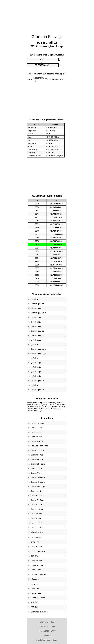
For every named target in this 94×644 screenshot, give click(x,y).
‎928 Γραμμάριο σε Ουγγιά (38, 446)
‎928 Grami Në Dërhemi (37, 574)
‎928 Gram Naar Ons (36, 491)
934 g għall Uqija (34, 372)
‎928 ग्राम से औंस (33, 542)
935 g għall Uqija (34, 376)
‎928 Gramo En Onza (36, 450)
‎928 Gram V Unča (35, 570)
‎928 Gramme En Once (36, 464)
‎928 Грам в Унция (35, 428)
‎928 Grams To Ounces (36, 423)
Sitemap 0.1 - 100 (47, 622)
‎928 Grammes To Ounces (38, 612)
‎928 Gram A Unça (35, 537)
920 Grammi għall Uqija (37, 308)
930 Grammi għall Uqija (37, 354)
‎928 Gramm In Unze (36, 441)
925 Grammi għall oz (36, 331)
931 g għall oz (33, 358)
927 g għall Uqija (34, 340)
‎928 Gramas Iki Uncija (36, 482)
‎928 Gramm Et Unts (35, 455)
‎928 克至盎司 (33, 607)
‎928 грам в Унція (34, 593)
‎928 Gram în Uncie (35, 505)
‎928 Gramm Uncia (35, 473)
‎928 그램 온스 (33, 556)
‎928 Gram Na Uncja (35, 496)
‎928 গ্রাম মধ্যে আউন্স (35, 532)
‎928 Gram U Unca (35, 468)
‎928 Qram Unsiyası (35, 527)
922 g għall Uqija (34, 317)
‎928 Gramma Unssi (35, 459)
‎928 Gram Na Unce (35, 432)
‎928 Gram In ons (34, 518)
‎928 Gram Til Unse (35, 437)
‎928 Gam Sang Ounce (36, 598)
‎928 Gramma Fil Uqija (36, 487)
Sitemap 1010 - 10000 (47, 631)
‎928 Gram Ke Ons (35, 547)
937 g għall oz (33, 385)
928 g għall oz (33, 344)
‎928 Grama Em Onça (36, 500)
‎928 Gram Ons (33, 589)
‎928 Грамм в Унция (35, 565)
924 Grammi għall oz (36, 326)
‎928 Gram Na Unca (35, 509)
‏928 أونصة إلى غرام (35, 523)
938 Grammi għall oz (36, 390)
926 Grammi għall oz (36, 335)
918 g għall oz (33, 299)
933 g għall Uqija (34, 367)
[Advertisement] (47, 16)
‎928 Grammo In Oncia (36, 477)
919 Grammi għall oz (36, 304)
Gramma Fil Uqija (47, 37)
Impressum (47, 635)
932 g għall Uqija (34, 363)
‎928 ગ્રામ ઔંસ (33, 584)
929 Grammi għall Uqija (37, 349)
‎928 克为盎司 (33, 602)
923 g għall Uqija (34, 322)
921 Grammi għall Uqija (37, 313)
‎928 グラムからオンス (36, 551)
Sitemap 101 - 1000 (47, 626)
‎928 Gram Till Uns (35, 514)
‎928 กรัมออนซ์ (33, 579)
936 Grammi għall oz (36, 381)
